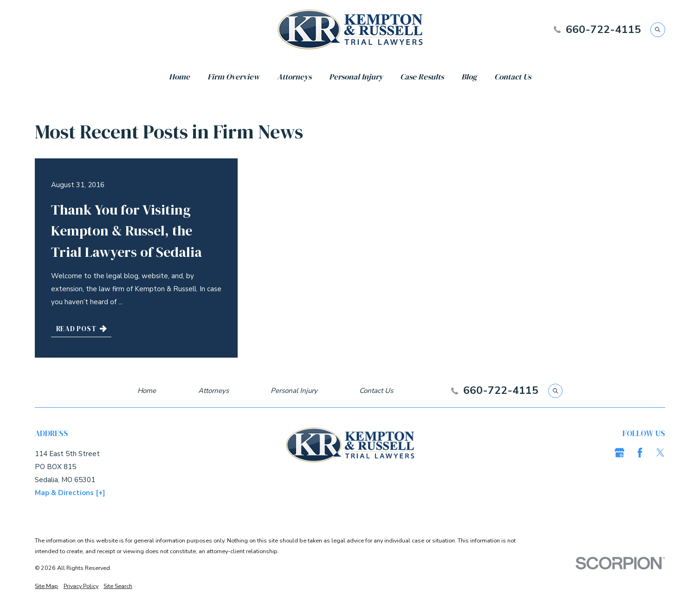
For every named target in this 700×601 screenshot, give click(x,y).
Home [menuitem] (179, 77)
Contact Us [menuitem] (513, 77)
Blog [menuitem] (469, 77)
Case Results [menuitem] (422, 77)
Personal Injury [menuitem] (356, 77)
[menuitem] (46, 586)
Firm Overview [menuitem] (233, 77)
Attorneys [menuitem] (294, 77)
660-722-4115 (603, 30)
